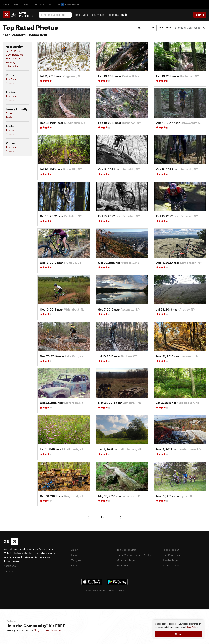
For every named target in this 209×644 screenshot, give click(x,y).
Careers (8, 571)
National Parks (171, 565)
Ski (51, 4)
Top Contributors (127, 550)
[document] (178, 630)
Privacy (121, 590)
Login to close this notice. (49, 630)
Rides (9, 113)
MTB (16, 4)
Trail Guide (81, 15)
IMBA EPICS (13, 51)
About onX (10, 566)
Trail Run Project (172, 555)
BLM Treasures (14, 55)
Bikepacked (13, 66)
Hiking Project (171, 550)
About (75, 550)
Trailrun (39, 4)
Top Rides (113, 15)
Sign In (200, 15)
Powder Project (171, 560)
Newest (10, 83)
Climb (6, 4)
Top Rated (12, 79)
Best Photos (97, 15)
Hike (26, 4)
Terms (112, 590)
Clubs (75, 565)
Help (74, 555)
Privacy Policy (191, 627)
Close (178, 634)
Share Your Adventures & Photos (136, 555)
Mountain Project (127, 560)
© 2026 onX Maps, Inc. (96, 590)
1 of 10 (104, 517)
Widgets (76, 560)
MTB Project (124, 565)
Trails (9, 117)
